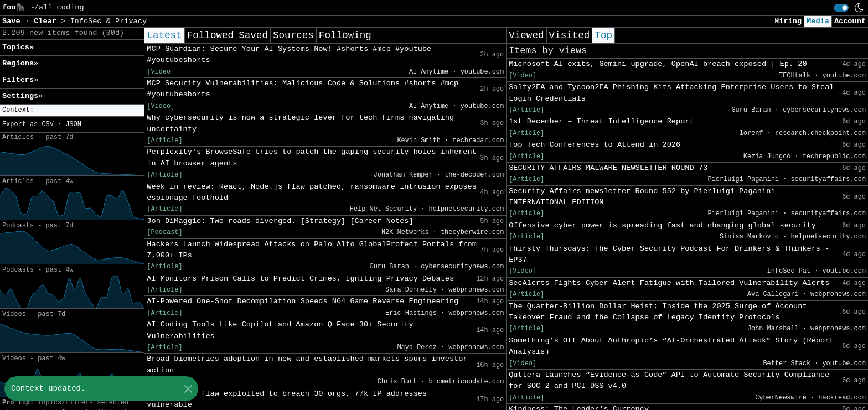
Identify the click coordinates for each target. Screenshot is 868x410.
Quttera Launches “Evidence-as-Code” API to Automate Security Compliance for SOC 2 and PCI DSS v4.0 (669, 380)
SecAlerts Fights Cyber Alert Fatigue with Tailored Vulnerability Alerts (669, 283)
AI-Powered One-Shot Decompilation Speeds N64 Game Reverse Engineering (303, 301)
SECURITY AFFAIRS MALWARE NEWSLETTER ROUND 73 (608, 168)
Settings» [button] (22, 96)
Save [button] (14, 21)
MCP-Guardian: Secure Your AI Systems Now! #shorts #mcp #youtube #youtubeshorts (289, 55)
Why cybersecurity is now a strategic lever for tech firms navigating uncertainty (300, 123)
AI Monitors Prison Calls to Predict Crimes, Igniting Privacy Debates (300, 279)
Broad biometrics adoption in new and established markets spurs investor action (307, 364)
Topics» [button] (18, 47)
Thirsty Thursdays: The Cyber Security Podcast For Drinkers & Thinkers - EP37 (669, 254)
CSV (47, 124)
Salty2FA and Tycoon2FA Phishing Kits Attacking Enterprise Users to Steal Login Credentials (671, 93)
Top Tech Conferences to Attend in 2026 (595, 145)
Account (850, 21)
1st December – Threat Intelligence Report (601, 121)
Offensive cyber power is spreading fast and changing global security (662, 225)
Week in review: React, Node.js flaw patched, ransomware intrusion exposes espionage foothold (312, 192)
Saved (253, 35)
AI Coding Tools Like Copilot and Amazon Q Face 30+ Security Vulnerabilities (280, 330)
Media (818, 21)
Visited (570, 35)
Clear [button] (47, 21)
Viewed (526, 35)
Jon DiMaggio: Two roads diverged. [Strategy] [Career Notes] (280, 221)
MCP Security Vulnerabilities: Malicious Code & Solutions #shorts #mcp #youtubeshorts (303, 89)
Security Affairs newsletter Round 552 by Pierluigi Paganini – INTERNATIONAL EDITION (647, 197)
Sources (293, 35)
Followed (210, 35)
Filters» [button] (20, 80)
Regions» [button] (20, 63)
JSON (73, 124)
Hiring (788, 21)
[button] (72, 110)
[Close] (188, 389)
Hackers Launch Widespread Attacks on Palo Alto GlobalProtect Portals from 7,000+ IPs (312, 250)
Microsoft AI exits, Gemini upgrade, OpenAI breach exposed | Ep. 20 (658, 64)
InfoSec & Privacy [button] (108, 21)
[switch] (841, 8)
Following (345, 35)
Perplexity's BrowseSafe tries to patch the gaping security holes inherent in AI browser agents (312, 157)
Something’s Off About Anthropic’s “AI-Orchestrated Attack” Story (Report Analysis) (671, 346)
